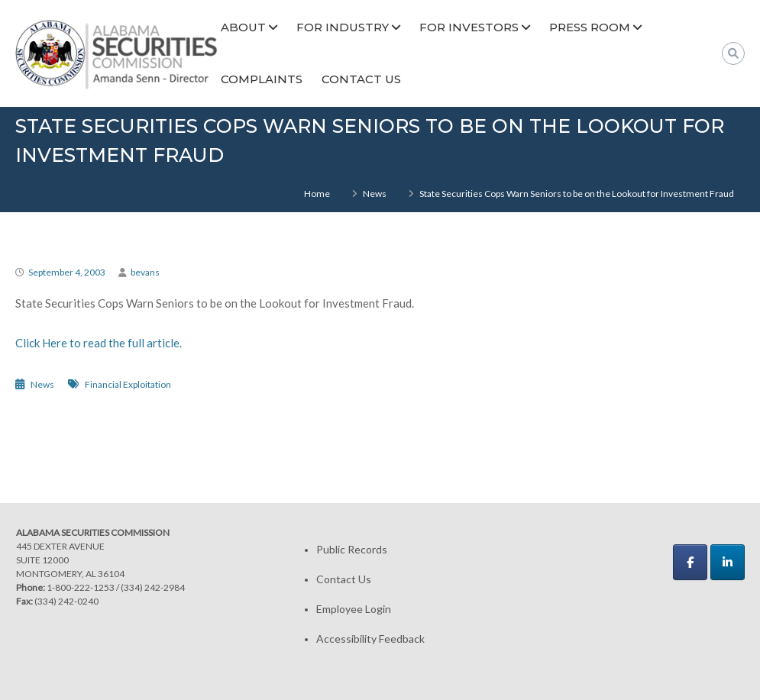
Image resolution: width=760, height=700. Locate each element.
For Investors (469, 27)
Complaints (262, 79)
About (243, 27)
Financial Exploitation (128, 384)
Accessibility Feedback (370, 639)
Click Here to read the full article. (99, 343)
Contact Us (361, 79)
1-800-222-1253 (81, 587)
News (375, 194)
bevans (145, 272)
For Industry (343, 27)
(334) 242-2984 (153, 587)
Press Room (590, 27)
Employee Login (354, 609)
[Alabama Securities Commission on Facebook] (690, 562)
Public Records (352, 549)
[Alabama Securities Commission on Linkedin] (728, 562)
